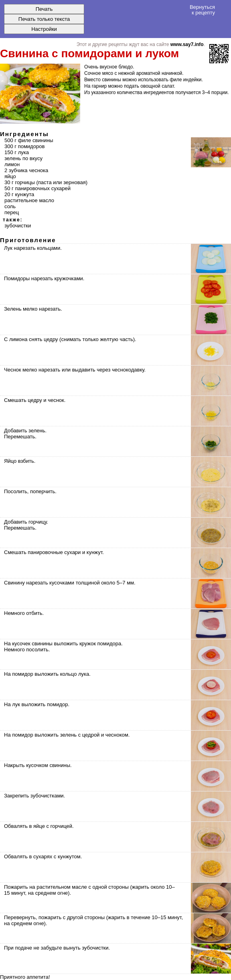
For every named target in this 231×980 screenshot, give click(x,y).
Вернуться (202, 10)
